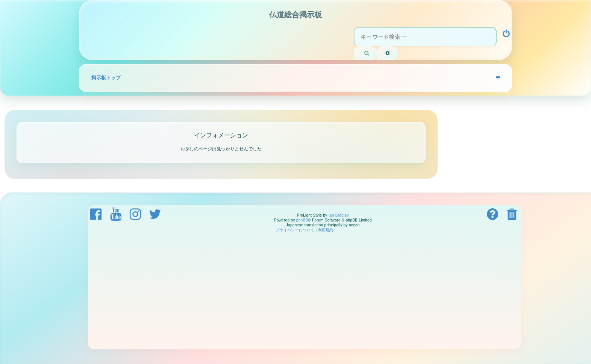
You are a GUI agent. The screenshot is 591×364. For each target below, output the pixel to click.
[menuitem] (507, 35)
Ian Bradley (339, 215)
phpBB (302, 220)
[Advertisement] (314, 293)
